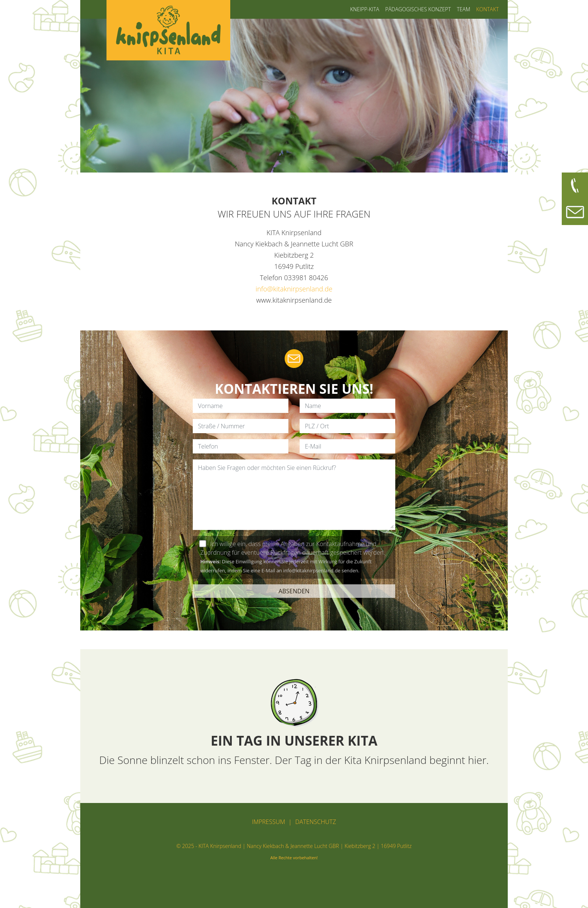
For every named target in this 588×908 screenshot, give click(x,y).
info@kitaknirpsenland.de (294, 289)
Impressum (268, 822)
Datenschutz (316, 822)
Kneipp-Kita (364, 9)
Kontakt (487, 9)
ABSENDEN (294, 591)
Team (463, 9)
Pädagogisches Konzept (418, 9)
